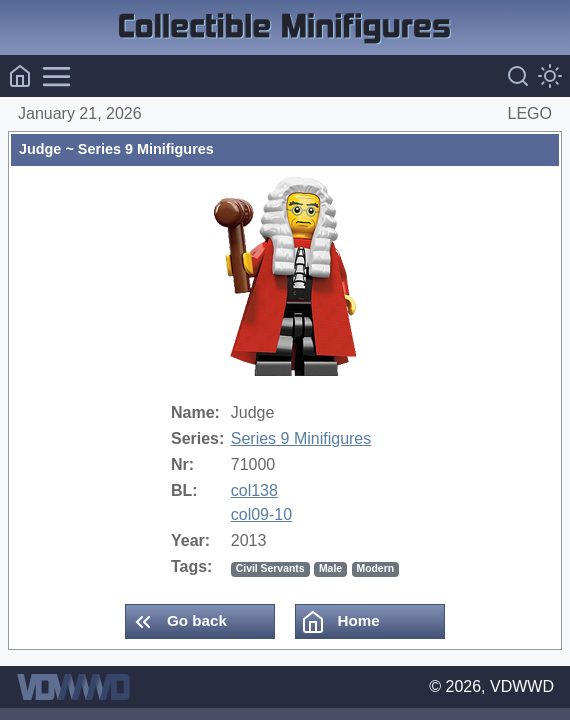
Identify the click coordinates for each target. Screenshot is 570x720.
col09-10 (261, 514)
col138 (254, 490)
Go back (179, 622)
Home (340, 622)
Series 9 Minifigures (301, 438)
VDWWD (522, 686)
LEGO (530, 113)
